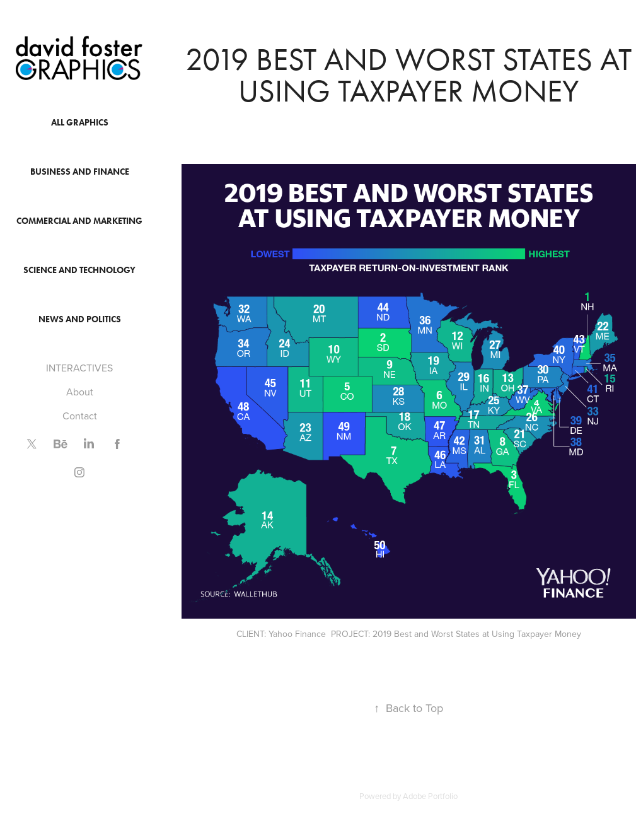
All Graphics (80, 123)
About (80, 392)
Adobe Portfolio (430, 796)
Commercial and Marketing (79, 221)
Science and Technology (79, 270)
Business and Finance (80, 172)
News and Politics (80, 319)
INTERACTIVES (79, 368)
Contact (80, 416)
